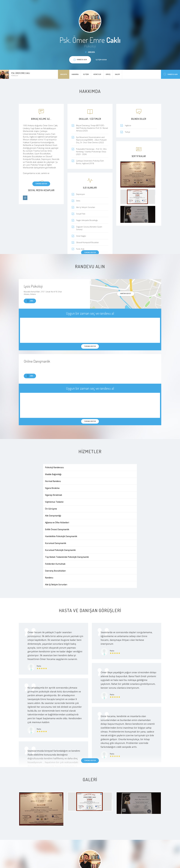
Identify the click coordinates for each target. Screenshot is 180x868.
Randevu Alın (170, 74)
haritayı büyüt (126, 293)
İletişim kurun (101, 60)
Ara (30, 301)
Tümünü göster (41, 184)
